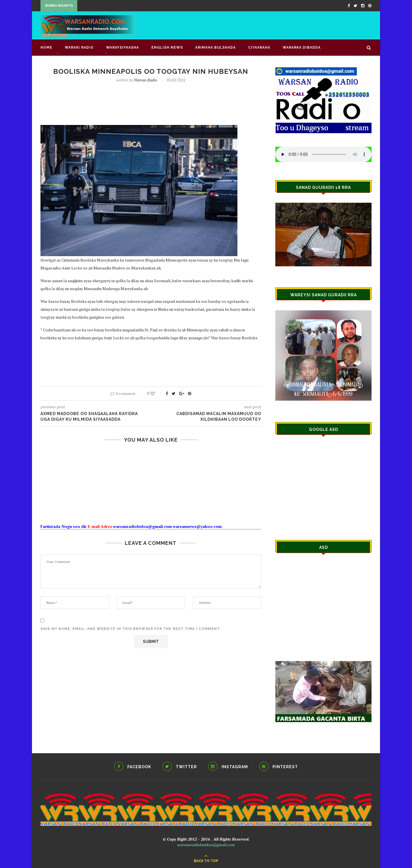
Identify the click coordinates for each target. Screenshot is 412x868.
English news (167, 47)
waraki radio (79, 47)
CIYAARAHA (259, 47)
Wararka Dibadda (302, 47)
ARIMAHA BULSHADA (215, 47)
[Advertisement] (269, 25)
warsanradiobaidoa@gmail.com (206, 845)
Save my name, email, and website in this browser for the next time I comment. (131, 629)
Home (46, 47)
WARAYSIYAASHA (123, 47)
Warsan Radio (145, 80)
